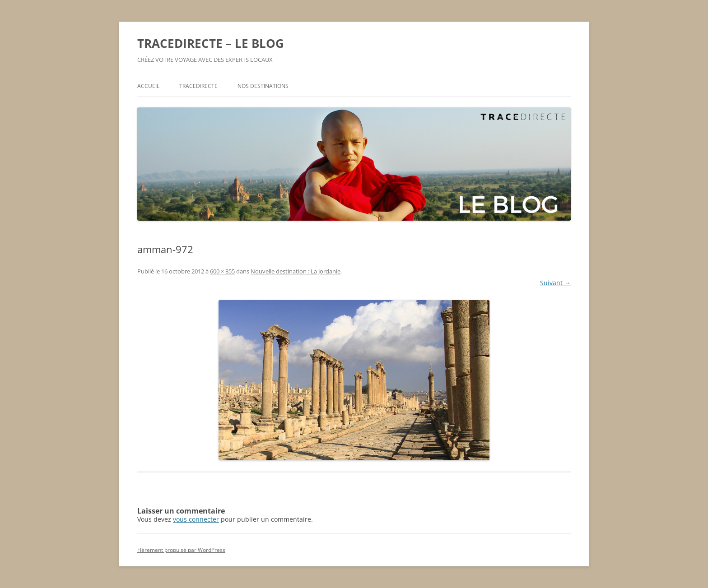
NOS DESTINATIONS (263, 86)
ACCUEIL (148, 86)
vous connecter (196, 519)
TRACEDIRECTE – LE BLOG (211, 43)
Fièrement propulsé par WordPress (181, 550)
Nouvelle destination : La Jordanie (296, 271)
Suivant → (555, 283)
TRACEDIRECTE (198, 86)
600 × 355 (222, 271)
